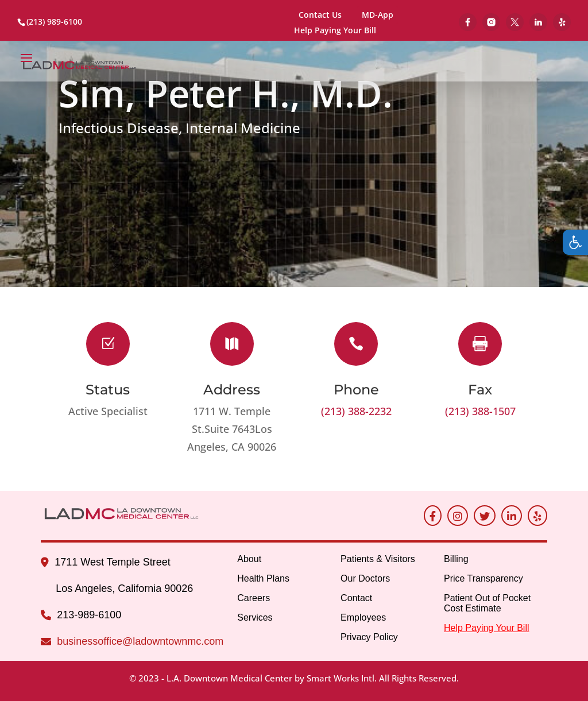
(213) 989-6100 (54, 22)
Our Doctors (365, 578)
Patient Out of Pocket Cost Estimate (487, 603)
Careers (254, 598)
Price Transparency (483, 578)
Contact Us (320, 15)
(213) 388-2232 (356, 411)
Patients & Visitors (378, 559)
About (249, 559)
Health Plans (263, 578)
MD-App (378, 15)
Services (255, 617)
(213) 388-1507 (480, 411)
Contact (356, 598)
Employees (363, 617)
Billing (456, 559)
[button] (575, 242)
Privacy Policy (369, 637)
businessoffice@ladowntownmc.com (140, 641)
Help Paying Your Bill (335, 31)
